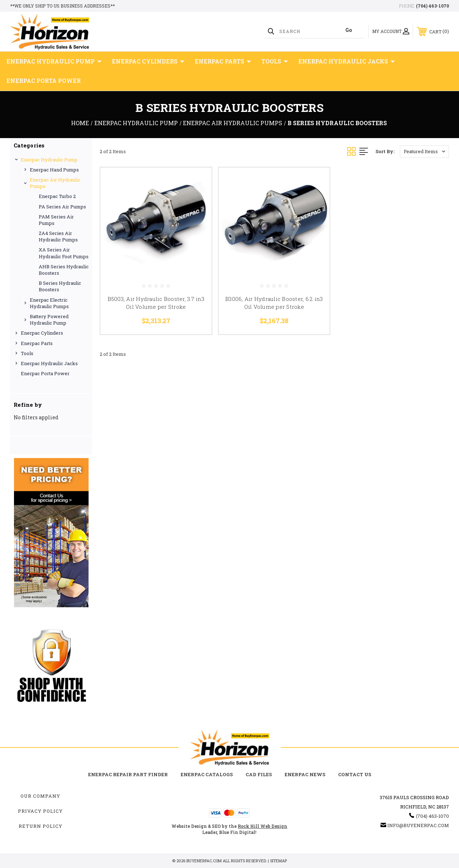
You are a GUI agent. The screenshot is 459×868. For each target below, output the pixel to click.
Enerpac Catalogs (207, 774)
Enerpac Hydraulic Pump (54, 61)
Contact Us (355, 774)
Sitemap (278, 861)
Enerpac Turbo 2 (57, 196)
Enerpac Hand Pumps (54, 170)
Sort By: (385, 151)
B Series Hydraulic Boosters (60, 286)
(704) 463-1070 (432, 6)
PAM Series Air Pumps (56, 220)
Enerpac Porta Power (44, 81)
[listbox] (424, 152)
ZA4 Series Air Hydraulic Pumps (58, 236)
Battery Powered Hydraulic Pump (49, 320)
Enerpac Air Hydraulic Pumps (55, 183)
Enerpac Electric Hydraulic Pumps (49, 303)
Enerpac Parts (223, 61)
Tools (275, 61)
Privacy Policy (40, 811)
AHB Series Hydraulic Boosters (64, 270)
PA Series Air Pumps (62, 207)
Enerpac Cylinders (148, 61)
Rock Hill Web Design (262, 826)
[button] (51, 533)
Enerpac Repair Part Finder (128, 774)
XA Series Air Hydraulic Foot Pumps (64, 253)
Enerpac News (305, 774)
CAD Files (259, 774)
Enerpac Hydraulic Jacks (347, 61)
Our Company (40, 796)
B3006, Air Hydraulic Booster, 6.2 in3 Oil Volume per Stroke (274, 303)
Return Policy (41, 826)
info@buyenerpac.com (418, 825)
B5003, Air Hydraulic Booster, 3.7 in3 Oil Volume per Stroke (156, 303)
